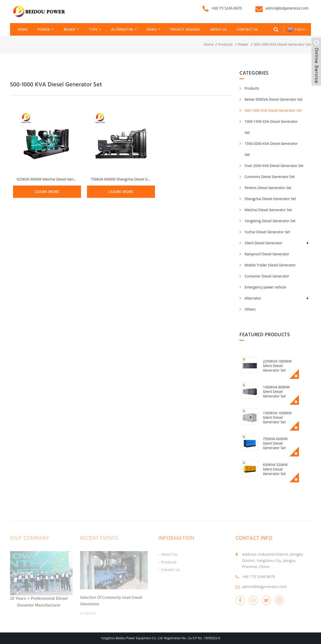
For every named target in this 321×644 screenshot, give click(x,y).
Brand (71, 29)
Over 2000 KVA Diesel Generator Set (274, 166)
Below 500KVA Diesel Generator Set (273, 99)
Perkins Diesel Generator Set (268, 188)
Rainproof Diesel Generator (267, 254)
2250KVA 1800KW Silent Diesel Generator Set (278, 366)
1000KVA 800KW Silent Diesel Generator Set (277, 392)
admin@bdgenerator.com (255, 587)
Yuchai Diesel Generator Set (267, 232)
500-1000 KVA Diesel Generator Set (282, 44)
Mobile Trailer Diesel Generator (270, 265)
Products (225, 44)
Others (250, 309)
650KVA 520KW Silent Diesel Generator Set (282, 467)
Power (46, 29)
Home (23, 29)
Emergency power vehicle (265, 287)
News (153, 29)
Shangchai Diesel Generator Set (270, 199)
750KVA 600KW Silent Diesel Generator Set (282, 441)
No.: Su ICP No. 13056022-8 (201, 638)
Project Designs (185, 29)
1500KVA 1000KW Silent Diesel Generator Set (278, 417)
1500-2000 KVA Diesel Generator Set (271, 149)
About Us (219, 29)
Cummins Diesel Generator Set (270, 177)
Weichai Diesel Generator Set (268, 210)
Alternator (124, 29)
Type (95, 29)
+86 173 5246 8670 (250, 576)
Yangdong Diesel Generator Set (270, 221)
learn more (47, 192)
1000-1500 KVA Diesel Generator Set (271, 127)
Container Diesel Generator (267, 276)
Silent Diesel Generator (263, 243)
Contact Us (247, 29)
